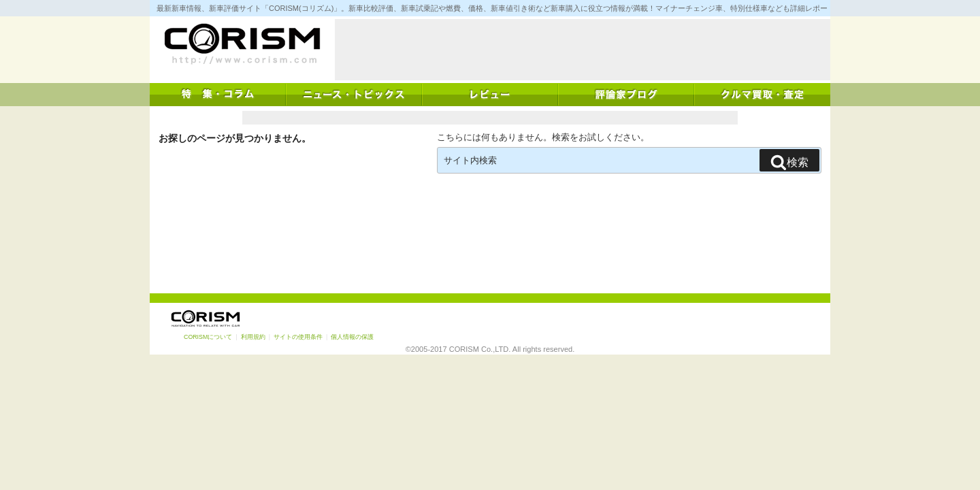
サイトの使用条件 (298, 337)
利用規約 (253, 337)
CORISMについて (208, 337)
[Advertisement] (583, 50)
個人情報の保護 (352, 337)
